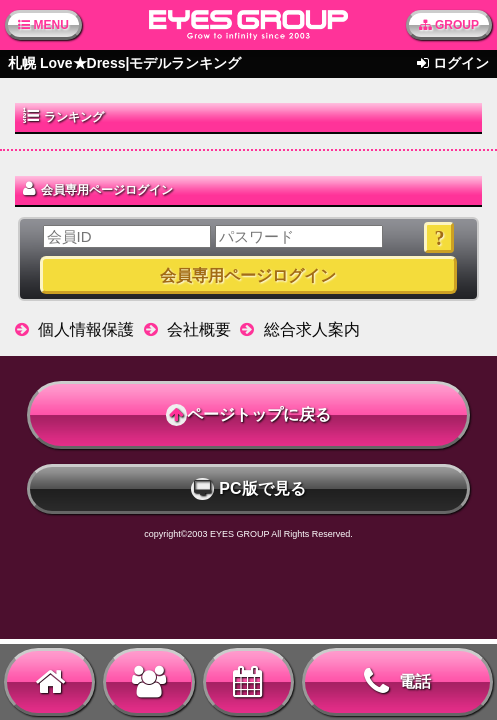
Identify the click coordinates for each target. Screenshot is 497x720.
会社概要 (199, 329)
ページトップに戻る (248, 415)
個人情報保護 (86, 329)
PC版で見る (248, 489)
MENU (43, 25)
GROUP (449, 25)
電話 (397, 682)
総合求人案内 (312, 329)
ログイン (461, 63)
